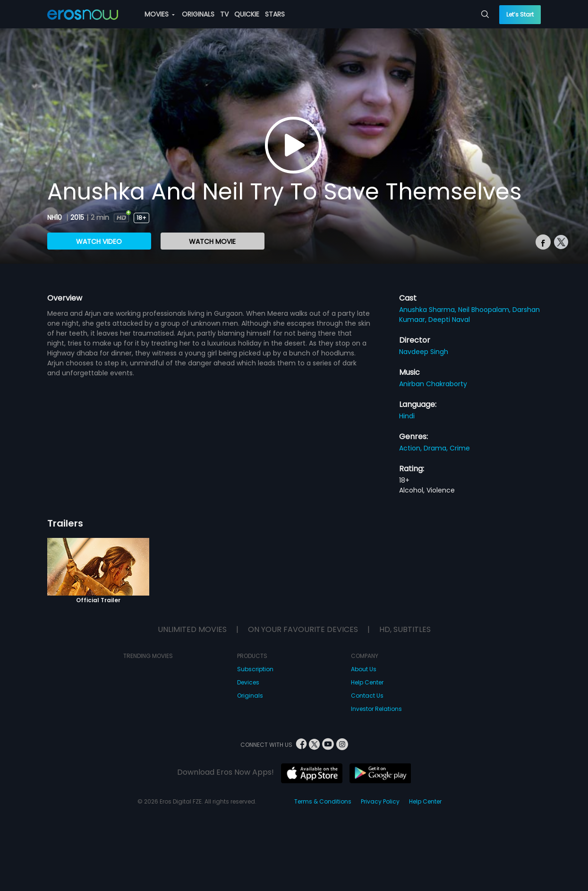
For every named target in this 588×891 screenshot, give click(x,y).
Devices (248, 682)
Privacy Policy (380, 801)
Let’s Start (520, 14)
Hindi (407, 416)
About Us (364, 669)
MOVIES (160, 14)
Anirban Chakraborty (433, 384)
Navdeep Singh (424, 352)
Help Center (367, 682)
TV (224, 14)
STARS (275, 14)
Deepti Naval (449, 320)
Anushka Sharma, (429, 310)
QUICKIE (247, 14)
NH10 (55, 217)
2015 (77, 217)
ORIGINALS (198, 14)
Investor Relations (376, 709)
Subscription (255, 669)
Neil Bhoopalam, (485, 310)
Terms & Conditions (323, 801)
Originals (250, 696)
